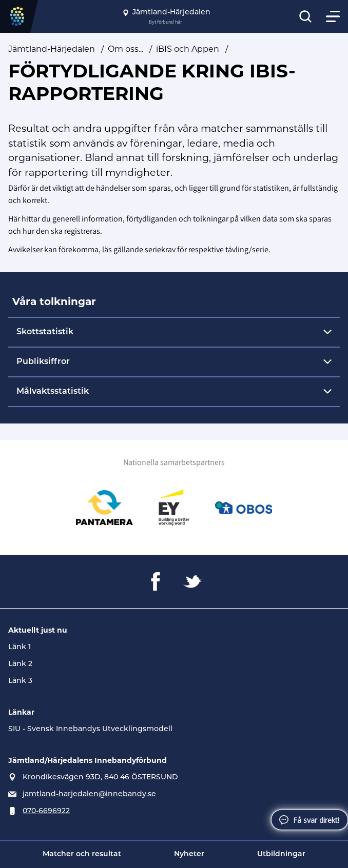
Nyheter (189, 854)
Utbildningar (281, 854)
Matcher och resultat (82, 854)
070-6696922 (46, 811)
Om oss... (125, 49)
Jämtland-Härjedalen (52, 49)
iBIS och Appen (188, 49)
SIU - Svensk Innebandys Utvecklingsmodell (90, 729)
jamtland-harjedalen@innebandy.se (89, 794)
